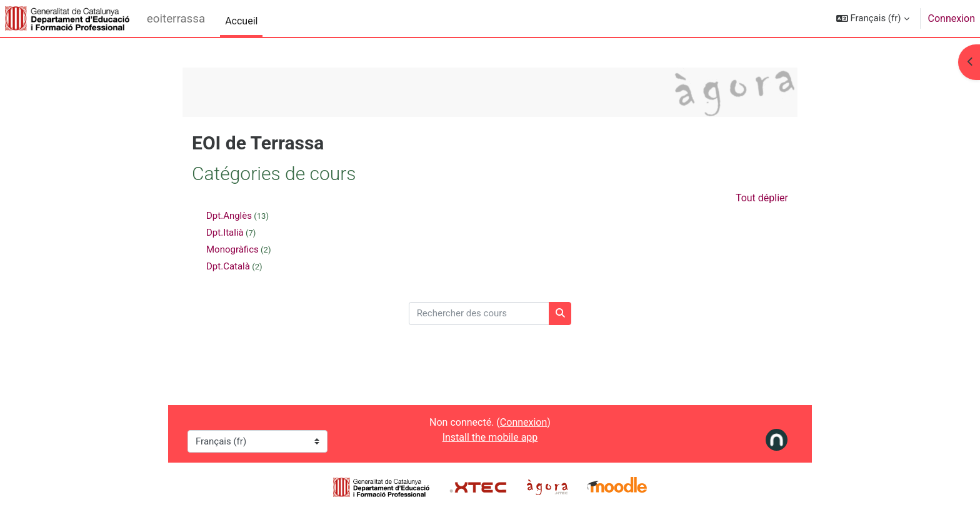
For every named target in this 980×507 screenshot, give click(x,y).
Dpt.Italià (225, 233)
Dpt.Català (228, 266)
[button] (873, 18)
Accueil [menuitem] (241, 21)
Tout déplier (762, 198)
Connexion (952, 18)
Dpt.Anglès (229, 216)
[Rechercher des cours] (479, 314)
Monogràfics (232, 249)
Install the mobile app (490, 437)
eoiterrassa (176, 19)
